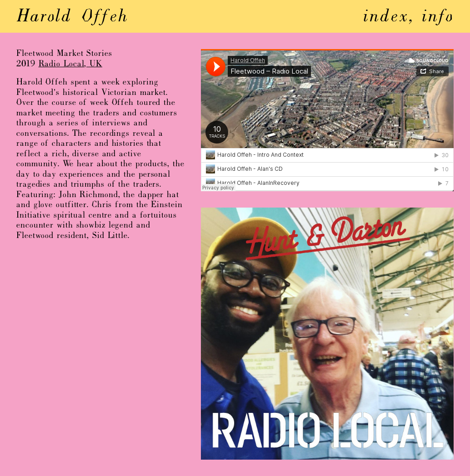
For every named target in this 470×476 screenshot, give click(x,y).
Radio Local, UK (71, 64)
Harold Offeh (72, 17)
